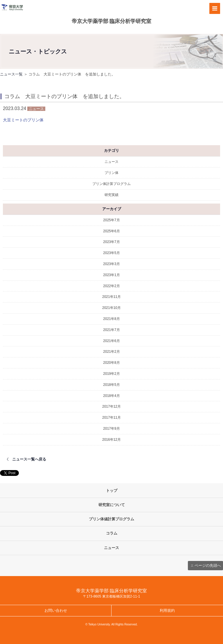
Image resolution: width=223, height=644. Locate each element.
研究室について (112, 505)
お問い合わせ (56, 610)
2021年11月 (111, 297)
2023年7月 (111, 242)
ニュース (111, 162)
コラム (112, 533)
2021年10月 (111, 308)
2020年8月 (111, 363)
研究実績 (111, 195)
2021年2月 (111, 352)
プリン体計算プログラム (111, 184)
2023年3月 (111, 264)
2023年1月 (111, 275)
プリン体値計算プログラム (111, 519)
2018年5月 (111, 385)
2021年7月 (111, 330)
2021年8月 (111, 319)
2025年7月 (111, 220)
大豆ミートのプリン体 (23, 120)
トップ (112, 491)
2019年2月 (111, 374)
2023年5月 (111, 253)
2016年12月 (111, 440)
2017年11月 (111, 418)
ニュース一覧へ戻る (29, 459)
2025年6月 (111, 231)
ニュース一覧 (11, 74)
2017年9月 (111, 429)
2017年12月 (111, 406)
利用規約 (167, 610)
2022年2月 (111, 286)
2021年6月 (111, 341)
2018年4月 (111, 396)
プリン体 (111, 173)
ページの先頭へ (208, 565)
